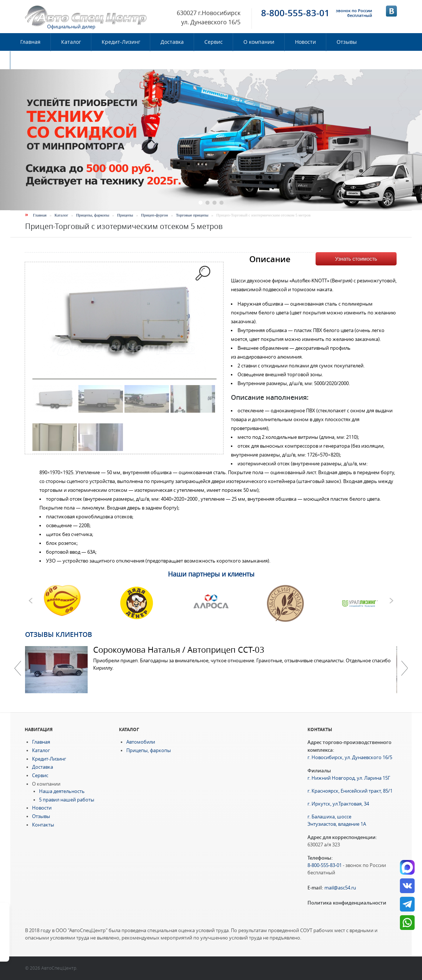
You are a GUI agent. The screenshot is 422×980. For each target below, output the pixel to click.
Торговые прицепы (192, 215)
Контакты (33, 60)
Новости (305, 42)
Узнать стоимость (356, 259)
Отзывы (347, 42)
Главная (30, 42)
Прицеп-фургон (154, 215)
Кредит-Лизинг (121, 42)
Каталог (71, 42)
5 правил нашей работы (67, 800)
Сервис (214, 42)
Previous (18, 668)
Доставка (172, 42)
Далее (404, 668)
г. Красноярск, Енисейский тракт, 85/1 (350, 791)
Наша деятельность (62, 791)
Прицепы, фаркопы (93, 215)
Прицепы (125, 215)
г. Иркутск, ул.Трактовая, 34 (338, 804)
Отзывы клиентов (59, 634)
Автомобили (141, 742)
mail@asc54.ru (340, 888)
